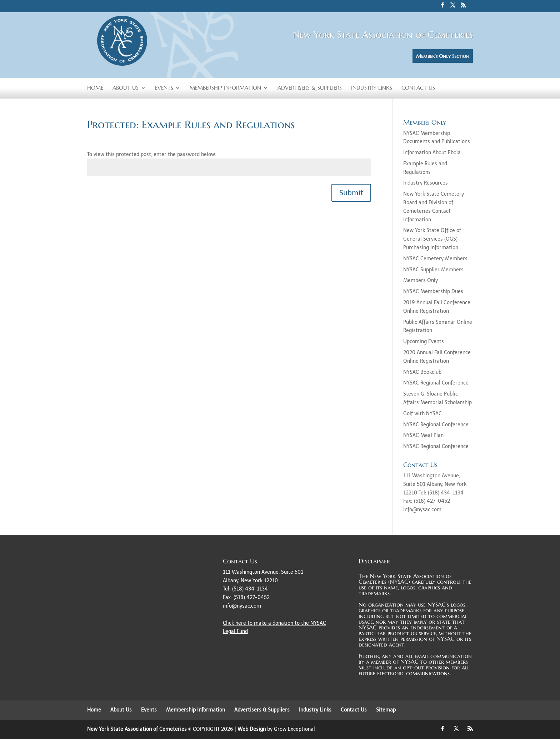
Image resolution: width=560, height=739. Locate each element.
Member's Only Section (443, 56)
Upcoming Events (424, 341)
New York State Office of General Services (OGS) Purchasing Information (432, 239)
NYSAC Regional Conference (436, 383)
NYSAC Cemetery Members (435, 259)
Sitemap (386, 710)
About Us (126, 88)
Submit (351, 193)
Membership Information (225, 88)
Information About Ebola (432, 153)
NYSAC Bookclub (422, 372)
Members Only (421, 280)
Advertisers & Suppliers (310, 88)
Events (164, 88)
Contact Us (418, 88)
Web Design (252, 729)
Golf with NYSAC (422, 414)
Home (95, 88)
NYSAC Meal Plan (423, 435)
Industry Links (372, 88)
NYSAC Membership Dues (433, 291)
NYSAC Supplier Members (433, 270)
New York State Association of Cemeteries (137, 729)
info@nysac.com (242, 606)
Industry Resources (426, 183)
